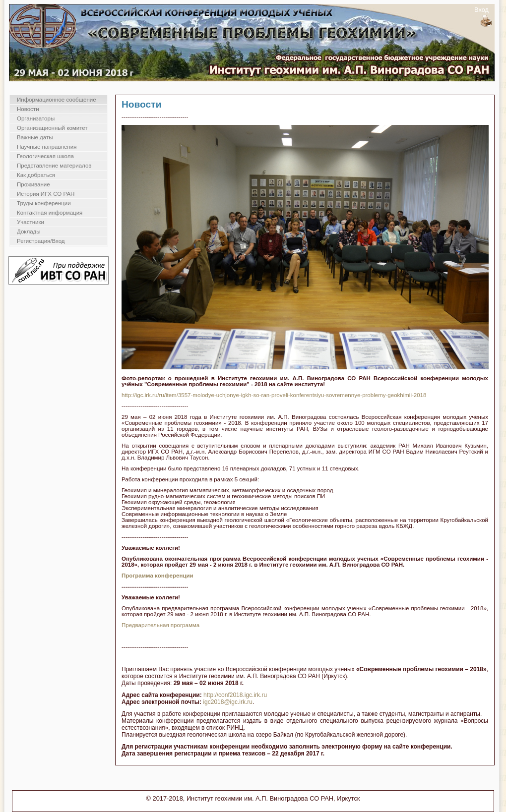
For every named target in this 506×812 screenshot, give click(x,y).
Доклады (29, 232)
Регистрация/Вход (41, 241)
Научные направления (47, 147)
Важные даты (35, 137)
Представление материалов (54, 166)
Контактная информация (50, 213)
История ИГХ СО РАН (46, 194)
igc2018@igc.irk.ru (228, 702)
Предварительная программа (160, 625)
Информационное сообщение (57, 100)
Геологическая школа (45, 156)
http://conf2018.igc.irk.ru (235, 695)
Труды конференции (44, 203)
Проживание (33, 184)
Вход (481, 10)
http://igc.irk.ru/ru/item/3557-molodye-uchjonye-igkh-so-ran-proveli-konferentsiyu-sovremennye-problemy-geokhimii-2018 (274, 395)
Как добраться (36, 175)
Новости (28, 109)
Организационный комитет (52, 128)
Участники (31, 222)
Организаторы (36, 118)
